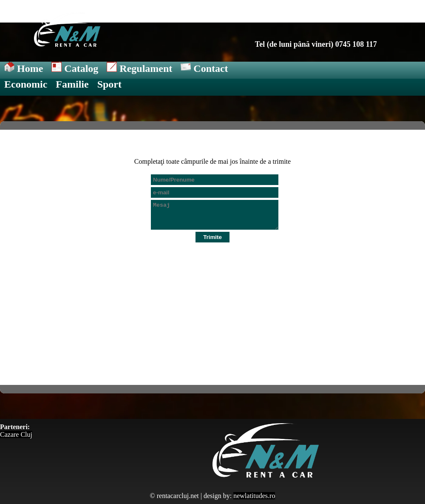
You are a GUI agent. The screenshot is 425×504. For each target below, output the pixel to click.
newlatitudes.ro (254, 496)
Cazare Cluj (16, 434)
